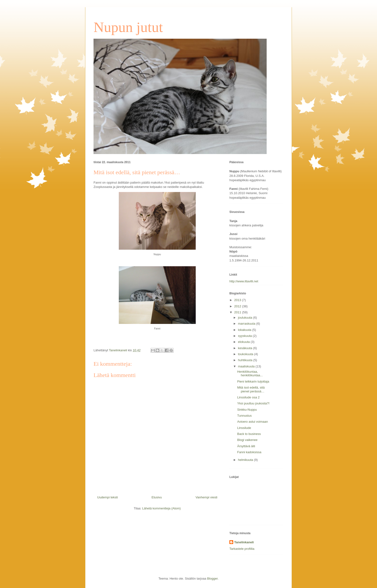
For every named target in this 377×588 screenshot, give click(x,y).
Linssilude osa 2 (248, 397)
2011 (238, 312)
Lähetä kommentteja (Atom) (161, 508)
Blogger (212, 579)
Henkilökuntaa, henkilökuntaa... (250, 374)
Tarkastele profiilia (242, 549)
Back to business (249, 434)
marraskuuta (247, 324)
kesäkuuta (246, 348)
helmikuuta (246, 460)
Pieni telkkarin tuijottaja (253, 381)
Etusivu (157, 497)
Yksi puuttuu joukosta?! (253, 403)
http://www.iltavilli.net (244, 281)
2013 (238, 300)
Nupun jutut (128, 27)
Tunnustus (244, 416)
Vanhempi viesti (206, 497)
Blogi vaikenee (247, 440)
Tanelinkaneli (244, 542)
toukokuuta (246, 354)
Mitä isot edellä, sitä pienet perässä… (251, 389)
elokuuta (244, 342)
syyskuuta (245, 336)
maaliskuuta (247, 366)
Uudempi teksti (107, 497)
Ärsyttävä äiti (246, 446)
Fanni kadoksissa (249, 452)
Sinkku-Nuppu (247, 410)
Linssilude (244, 428)
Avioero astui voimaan (252, 422)
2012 (238, 306)
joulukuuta (246, 318)
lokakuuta (245, 330)
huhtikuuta (246, 360)
